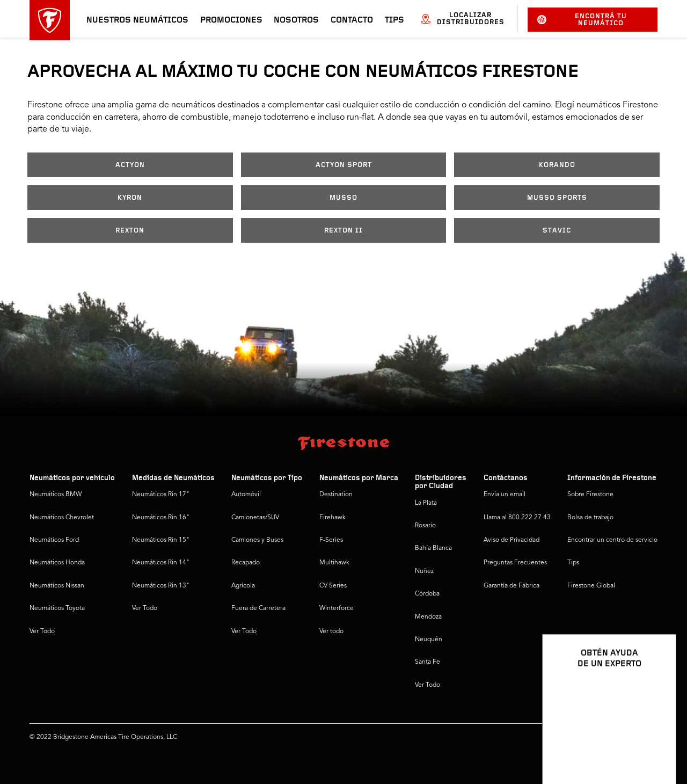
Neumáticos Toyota (57, 608)
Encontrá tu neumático (582, 20)
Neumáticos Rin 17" (161, 495)
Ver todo (331, 631)
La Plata (426, 503)
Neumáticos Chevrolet (62, 518)
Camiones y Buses (257, 540)
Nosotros (296, 20)
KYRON (130, 198)
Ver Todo (42, 631)
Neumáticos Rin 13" (161, 586)
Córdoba (427, 594)
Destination (336, 495)
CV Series (333, 586)
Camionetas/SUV (255, 518)
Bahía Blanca (433, 548)
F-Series (331, 540)
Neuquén (429, 640)
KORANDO (557, 165)
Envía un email (505, 495)
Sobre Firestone (590, 495)
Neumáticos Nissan (57, 586)
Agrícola (243, 586)
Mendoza (428, 617)
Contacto (352, 20)
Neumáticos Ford (54, 540)
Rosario (425, 526)
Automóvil (246, 495)
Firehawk (332, 518)
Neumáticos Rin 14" (161, 563)
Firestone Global (591, 586)
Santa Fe (427, 662)
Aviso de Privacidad (511, 540)
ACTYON (130, 165)
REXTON (130, 231)
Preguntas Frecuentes (515, 563)
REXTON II (343, 231)
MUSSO (343, 198)
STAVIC (557, 231)
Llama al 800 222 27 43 (517, 518)
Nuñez (424, 571)
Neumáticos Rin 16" (161, 518)
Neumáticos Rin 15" (161, 540)
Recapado (246, 563)
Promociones (231, 20)
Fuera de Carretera (258, 608)
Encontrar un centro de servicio (612, 540)
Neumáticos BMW (56, 495)
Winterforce (337, 608)
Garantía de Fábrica (511, 586)
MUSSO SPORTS (557, 198)
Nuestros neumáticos (137, 20)
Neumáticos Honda (57, 563)
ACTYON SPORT (344, 165)
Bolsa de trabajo (590, 518)
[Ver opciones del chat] (656, 745)
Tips (394, 20)
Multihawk (334, 563)
